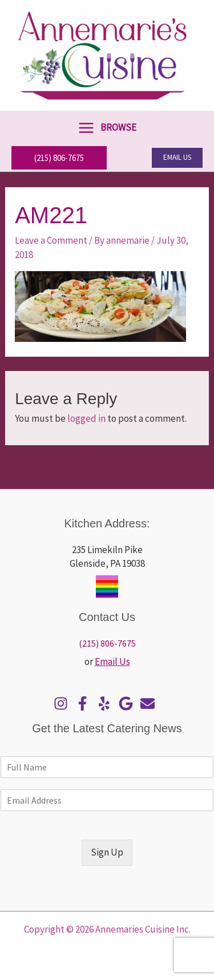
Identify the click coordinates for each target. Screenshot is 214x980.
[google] (129, 703)
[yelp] (107, 703)
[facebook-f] (85, 703)
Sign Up (107, 852)
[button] (59, 158)
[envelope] (150, 703)
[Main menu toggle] (107, 128)
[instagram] (64, 703)
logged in (86, 418)
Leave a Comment (51, 240)
